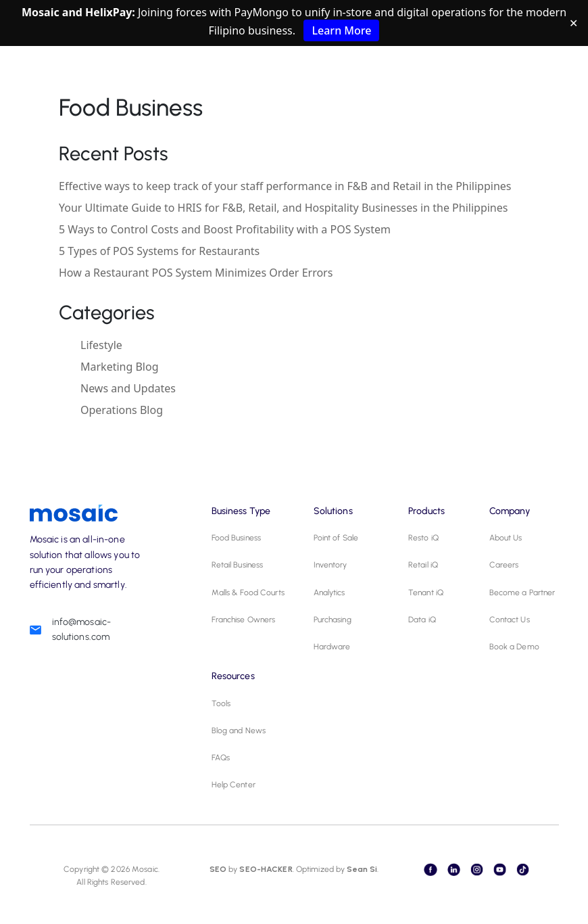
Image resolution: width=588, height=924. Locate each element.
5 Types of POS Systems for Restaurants (159, 251)
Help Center (234, 785)
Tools (221, 703)
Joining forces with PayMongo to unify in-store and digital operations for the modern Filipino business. (294, 23)
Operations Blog (122, 410)
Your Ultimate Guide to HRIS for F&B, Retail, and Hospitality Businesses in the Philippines (283, 208)
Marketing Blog (120, 367)
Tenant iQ (426, 593)
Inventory (330, 565)
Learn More (341, 30)
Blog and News (239, 731)
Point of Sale (336, 538)
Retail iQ (423, 565)
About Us (506, 538)
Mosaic (144, 869)
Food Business (237, 538)
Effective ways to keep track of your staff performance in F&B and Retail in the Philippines (285, 186)
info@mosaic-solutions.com (82, 629)
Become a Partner (522, 593)
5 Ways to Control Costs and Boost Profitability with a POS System (225, 229)
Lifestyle (101, 345)
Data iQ (422, 620)
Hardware (332, 647)
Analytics (329, 593)
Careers (504, 565)
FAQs (221, 758)
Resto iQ (423, 538)
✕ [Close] (573, 23)
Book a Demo (514, 647)
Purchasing (333, 620)
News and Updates (128, 388)
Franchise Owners (244, 620)
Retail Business (238, 565)
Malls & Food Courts (248, 593)
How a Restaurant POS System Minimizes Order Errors (196, 273)
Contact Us (510, 620)
